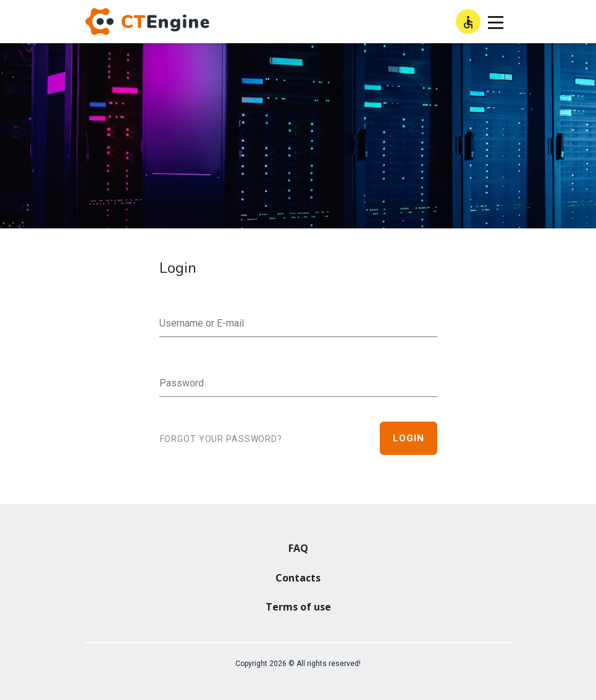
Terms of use (298, 607)
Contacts (298, 578)
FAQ (298, 548)
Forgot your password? (221, 439)
